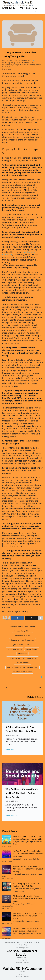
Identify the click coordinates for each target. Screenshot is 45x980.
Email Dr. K (11, 8)
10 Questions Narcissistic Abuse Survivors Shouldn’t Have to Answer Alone (27, 899)
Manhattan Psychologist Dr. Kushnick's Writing (19, 65)
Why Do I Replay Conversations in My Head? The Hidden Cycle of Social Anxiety (22, 793)
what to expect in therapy (22, 672)
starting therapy (32, 649)
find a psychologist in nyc (23, 631)
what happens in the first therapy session (23, 658)
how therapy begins (15, 649)
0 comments (7, 69)
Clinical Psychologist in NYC (12, 63)
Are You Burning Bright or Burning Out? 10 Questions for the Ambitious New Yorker (28, 854)
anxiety (6, 120)
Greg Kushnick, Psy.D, (25, 60)
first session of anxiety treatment (23, 640)
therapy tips (22, 654)
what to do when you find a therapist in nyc (22, 667)
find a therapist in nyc (23, 635)
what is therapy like (22, 663)
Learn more (11, 749)
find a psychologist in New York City (23, 626)
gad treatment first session (23, 645)
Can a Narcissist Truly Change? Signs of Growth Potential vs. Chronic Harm (28, 916)
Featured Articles (28, 63)
